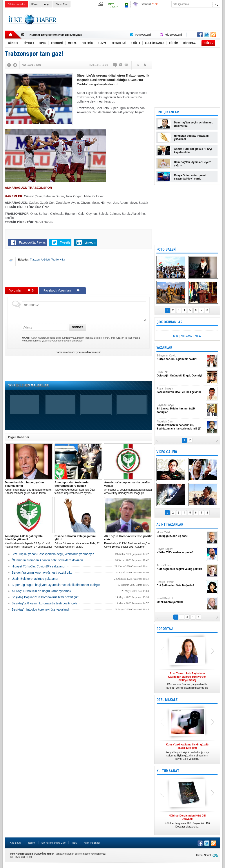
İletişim (31, 843)
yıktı (63, 260)
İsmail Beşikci (181, 600)
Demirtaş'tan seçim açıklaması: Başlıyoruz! (194, 124)
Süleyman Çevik (181, 357)
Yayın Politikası (91, 843)
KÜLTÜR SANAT (168, 771)
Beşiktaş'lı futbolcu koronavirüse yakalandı (41, 609)
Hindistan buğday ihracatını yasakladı (191, 137)
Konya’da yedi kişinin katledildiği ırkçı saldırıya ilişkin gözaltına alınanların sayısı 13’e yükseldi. (187, 752)
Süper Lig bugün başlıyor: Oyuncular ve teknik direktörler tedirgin (56, 585)
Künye (35, 4)
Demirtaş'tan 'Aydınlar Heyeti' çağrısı (192, 164)
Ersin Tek (181, 374)
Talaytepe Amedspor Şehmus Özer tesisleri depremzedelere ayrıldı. (78, 488)
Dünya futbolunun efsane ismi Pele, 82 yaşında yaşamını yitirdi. (78, 541)
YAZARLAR (164, 348)
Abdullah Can (181, 425)
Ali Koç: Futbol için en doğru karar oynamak (41, 591)
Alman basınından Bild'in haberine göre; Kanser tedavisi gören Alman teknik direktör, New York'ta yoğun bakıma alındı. (29, 488)
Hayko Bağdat (181, 551)
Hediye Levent (181, 584)
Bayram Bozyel (181, 409)
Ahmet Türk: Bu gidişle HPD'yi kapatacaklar (193, 151)
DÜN (176, 336)
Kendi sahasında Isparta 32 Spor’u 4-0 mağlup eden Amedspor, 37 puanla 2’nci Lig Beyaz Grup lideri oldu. (29, 541)
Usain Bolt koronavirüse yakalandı (35, 579)
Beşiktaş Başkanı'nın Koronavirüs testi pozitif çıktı (45, 597)
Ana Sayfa (15, 843)
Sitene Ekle (62, 4)
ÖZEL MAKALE (167, 700)
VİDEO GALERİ (167, 452)
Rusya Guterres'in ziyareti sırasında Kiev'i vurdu (190, 177)
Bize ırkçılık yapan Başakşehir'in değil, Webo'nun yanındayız (53, 554)
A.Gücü (45, 260)
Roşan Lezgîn (181, 390)
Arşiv (47, 4)
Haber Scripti (204, 855)
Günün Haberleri (17, 4)
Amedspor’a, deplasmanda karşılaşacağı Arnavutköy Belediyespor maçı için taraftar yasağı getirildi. (128, 488)
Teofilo (55, 260)
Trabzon (35, 260)
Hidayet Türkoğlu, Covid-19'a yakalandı (38, 566)
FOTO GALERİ (166, 249)
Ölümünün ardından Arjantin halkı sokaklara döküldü (47, 560)
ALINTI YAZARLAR (170, 524)
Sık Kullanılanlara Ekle (53, 843)
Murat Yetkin (181, 534)
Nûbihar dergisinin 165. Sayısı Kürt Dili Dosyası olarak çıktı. (187, 821)
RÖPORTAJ (165, 629)
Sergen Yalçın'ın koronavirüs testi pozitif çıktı (42, 573)
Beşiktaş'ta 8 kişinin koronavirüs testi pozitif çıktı (44, 603)
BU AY (198, 336)
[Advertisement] (140, 20)
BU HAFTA (186, 336)
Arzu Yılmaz (181, 567)
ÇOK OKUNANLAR (169, 322)
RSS (74, 843)
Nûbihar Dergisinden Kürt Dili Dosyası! (56, 35)
